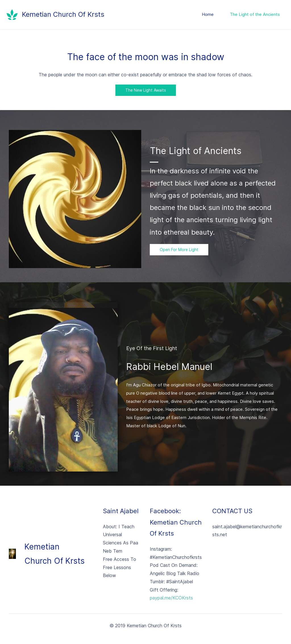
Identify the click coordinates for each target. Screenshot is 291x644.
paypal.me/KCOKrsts (171, 598)
